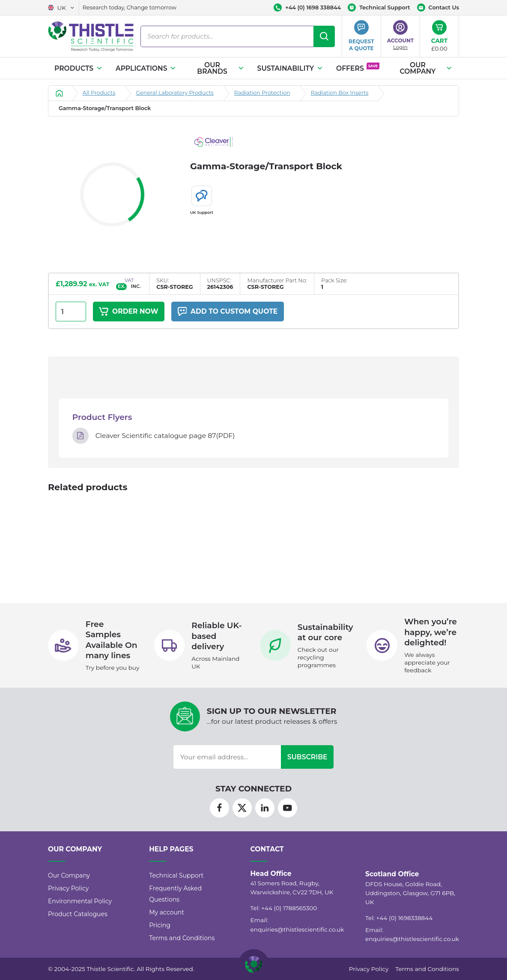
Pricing (160, 925)
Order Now (128, 312)
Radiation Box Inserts (340, 93)
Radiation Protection (262, 93)
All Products (99, 93)
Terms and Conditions (182, 938)
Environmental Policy (80, 901)
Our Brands (221, 68)
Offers (358, 67)
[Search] (324, 36)
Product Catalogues (78, 914)
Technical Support (176, 875)
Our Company (426, 68)
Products (79, 68)
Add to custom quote (227, 312)
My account (167, 912)
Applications (146, 68)
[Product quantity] (71, 312)
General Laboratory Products (174, 93)
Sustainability (290, 68)
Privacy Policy (68, 888)
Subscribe (307, 757)
